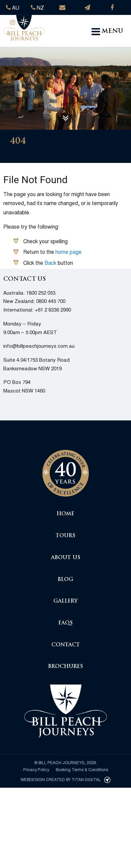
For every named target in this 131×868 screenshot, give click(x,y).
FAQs (65, 623)
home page (68, 252)
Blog (65, 580)
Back (50, 263)
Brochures (65, 667)
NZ (37, 7)
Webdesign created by (65, 779)
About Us (66, 558)
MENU (107, 32)
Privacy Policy (36, 769)
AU (13, 7)
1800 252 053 (41, 292)
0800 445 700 (51, 301)
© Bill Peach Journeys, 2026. (65, 762)
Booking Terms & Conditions (82, 769)
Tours (65, 536)
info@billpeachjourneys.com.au (39, 346)
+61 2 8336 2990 (53, 309)
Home (65, 514)
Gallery (65, 601)
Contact (66, 645)
